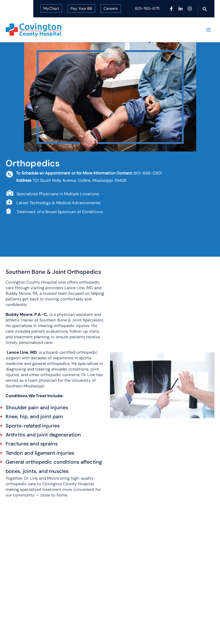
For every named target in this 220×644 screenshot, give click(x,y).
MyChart (51, 8)
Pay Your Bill (81, 8)
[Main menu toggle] (209, 30)
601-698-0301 (148, 173)
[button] (205, 9)
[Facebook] (171, 9)
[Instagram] (190, 9)
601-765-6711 (147, 8)
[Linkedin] (181, 9)
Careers (111, 8)
